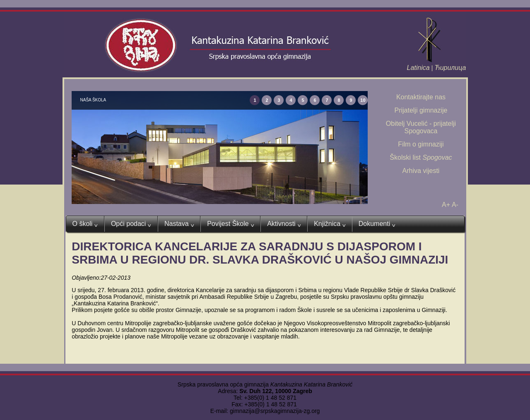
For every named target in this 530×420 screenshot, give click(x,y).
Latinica (418, 68)
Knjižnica (330, 224)
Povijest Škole (230, 224)
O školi (85, 224)
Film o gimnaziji (421, 144)
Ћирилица (450, 68)
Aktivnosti (284, 224)
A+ (446, 205)
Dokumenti (377, 224)
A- (455, 205)
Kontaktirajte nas (421, 97)
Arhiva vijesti (421, 171)
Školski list (421, 157)
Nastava (179, 224)
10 (363, 100)
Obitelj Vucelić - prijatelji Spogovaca (421, 127)
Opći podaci (131, 224)
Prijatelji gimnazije (421, 110)
